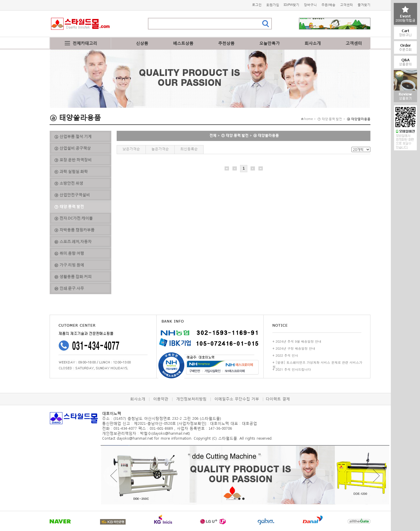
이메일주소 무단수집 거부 (237, 399)
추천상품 (226, 43)
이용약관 (161, 399)
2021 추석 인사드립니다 (293, 369)
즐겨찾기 (364, 5)
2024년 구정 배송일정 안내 (295, 348)
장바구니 (310, 5)
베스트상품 (183, 43)
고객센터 (346, 5)
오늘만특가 (269, 43)
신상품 (142, 43)
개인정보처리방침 (191, 399)
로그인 (257, 5)
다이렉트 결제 (278, 399)
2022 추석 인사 (287, 355)
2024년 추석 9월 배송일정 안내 (299, 341)
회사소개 (313, 43)
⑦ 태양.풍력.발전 (235, 135)
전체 (213, 135)
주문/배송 (328, 5)
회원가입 (273, 5)
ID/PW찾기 (292, 5)
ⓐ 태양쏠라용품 (266, 135)
